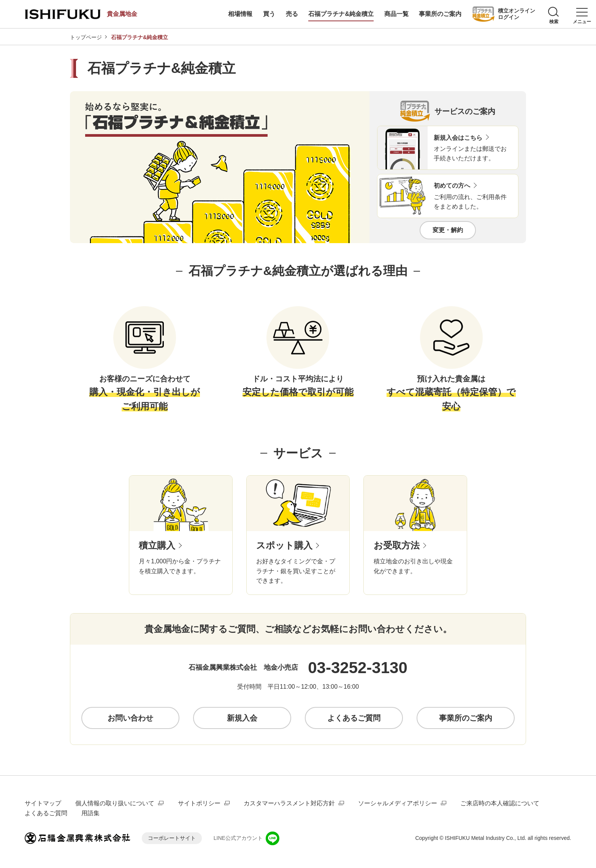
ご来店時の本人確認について (500, 803)
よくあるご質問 (46, 813)
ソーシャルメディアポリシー (398, 803)
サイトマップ (43, 803)
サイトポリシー (199, 803)
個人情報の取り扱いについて (115, 803)
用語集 (90, 813)
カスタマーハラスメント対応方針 (289, 803)
